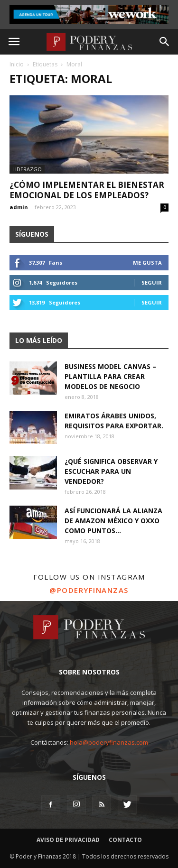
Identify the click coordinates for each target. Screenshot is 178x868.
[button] (165, 42)
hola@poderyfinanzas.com (109, 742)
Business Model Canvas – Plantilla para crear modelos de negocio (110, 376)
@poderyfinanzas (89, 590)
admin (19, 207)
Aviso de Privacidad (68, 840)
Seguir (152, 282)
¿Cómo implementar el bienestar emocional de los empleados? (87, 190)
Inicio (17, 64)
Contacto (125, 840)
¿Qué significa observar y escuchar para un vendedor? (111, 471)
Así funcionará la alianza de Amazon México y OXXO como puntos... (113, 521)
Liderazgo (27, 169)
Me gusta (147, 263)
